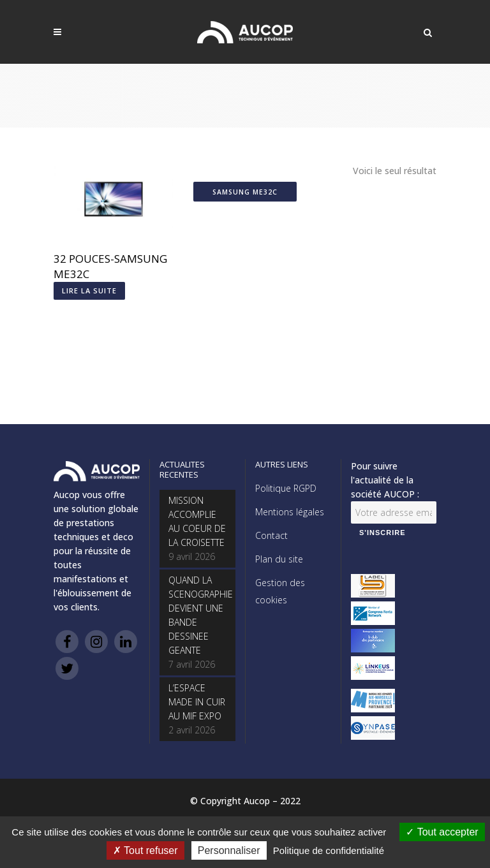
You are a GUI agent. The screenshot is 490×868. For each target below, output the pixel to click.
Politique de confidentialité (329, 850)
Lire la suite (89, 291)
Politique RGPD (286, 488)
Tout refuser (145, 850)
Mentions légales (290, 512)
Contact (271, 535)
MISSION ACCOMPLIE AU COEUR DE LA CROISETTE (197, 521)
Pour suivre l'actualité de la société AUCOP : (385, 480)
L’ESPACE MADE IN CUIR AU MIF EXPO (197, 702)
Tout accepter (442, 832)
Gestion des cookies (280, 591)
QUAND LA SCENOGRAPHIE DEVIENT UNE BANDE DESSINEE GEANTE (197, 615)
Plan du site (279, 559)
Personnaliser (229, 850)
